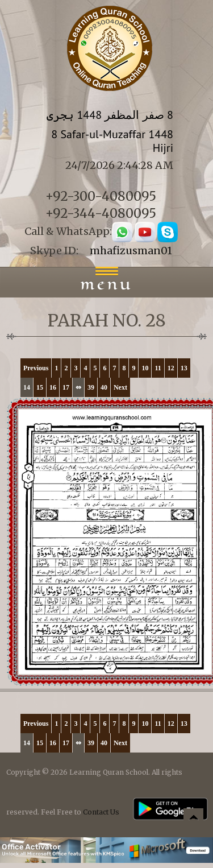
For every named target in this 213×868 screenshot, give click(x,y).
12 (171, 368)
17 (66, 387)
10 (145, 368)
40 (104, 387)
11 (158, 368)
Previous (36, 368)
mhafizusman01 (131, 251)
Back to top (193, 820)
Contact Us (101, 812)
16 (53, 387)
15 (40, 387)
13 (184, 368)
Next (120, 387)
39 (91, 387)
